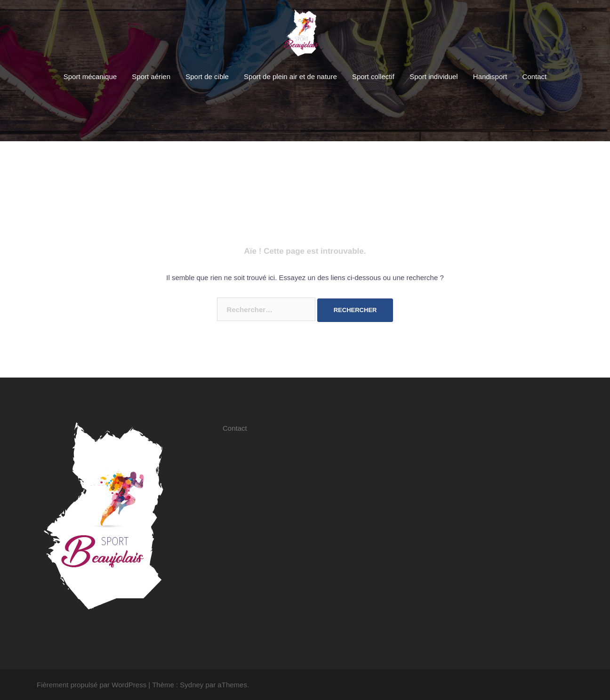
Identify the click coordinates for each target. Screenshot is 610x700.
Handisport (490, 76)
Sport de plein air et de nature (290, 76)
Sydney (192, 685)
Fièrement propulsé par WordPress (92, 685)
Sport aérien (151, 76)
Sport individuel (434, 76)
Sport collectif (373, 76)
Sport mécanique (90, 76)
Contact (535, 76)
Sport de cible (207, 76)
